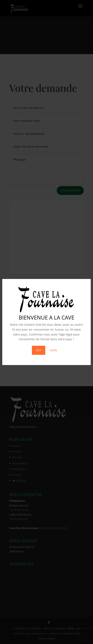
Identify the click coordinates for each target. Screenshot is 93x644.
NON (54, 350)
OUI (39, 350)
